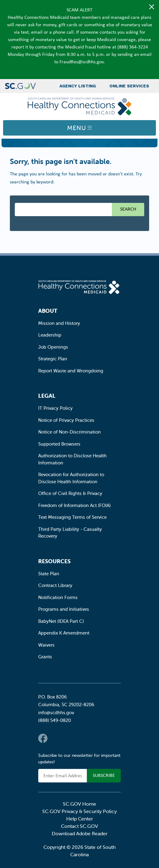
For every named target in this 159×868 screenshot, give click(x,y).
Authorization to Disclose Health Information (72, 459)
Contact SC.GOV (79, 826)
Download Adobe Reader (80, 833)
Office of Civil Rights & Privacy (70, 493)
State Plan (49, 574)
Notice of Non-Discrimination (69, 432)
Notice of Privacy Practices (66, 420)
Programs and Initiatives (64, 609)
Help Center (80, 819)
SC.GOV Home (79, 804)
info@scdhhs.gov (56, 713)
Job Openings (53, 347)
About (48, 311)
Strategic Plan (53, 359)
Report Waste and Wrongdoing (71, 371)
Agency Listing (78, 86)
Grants (45, 657)
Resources (54, 561)
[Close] (152, 7)
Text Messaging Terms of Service (72, 517)
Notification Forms (58, 597)
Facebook (43, 738)
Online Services (129, 86)
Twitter (55, 738)
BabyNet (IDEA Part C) (61, 621)
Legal (47, 396)
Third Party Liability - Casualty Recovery (70, 533)
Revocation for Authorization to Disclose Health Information (71, 478)
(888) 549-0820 (55, 720)
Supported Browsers (59, 444)
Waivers (46, 645)
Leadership (50, 335)
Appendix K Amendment (64, 633)
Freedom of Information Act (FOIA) (74, 505)
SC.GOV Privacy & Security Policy (79, 811)
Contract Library (55, 585)
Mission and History (59, 323)
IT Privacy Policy (55, 408)
